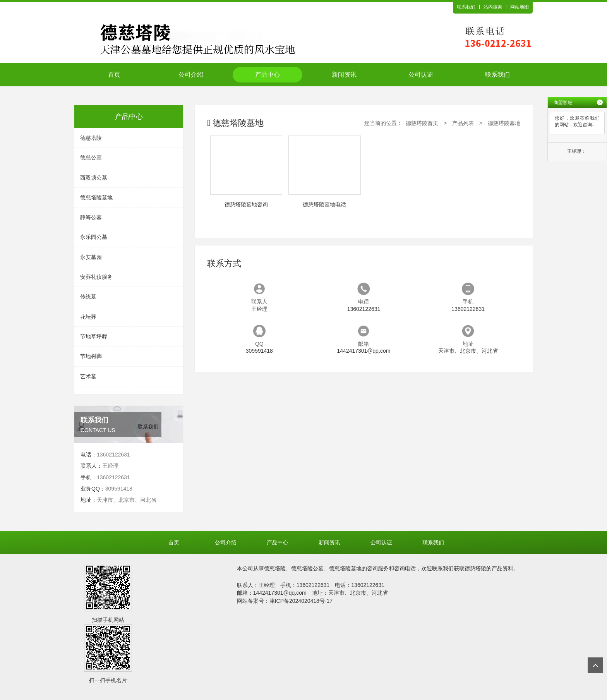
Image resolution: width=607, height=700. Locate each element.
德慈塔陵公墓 (307, 568)
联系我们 (466, 7)
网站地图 (520, 7)
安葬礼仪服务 (96, 277)
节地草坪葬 (94, 336)
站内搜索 (493, 7)
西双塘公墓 (94, 178)
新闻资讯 (344, 75)
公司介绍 (191, 75)
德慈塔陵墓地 (96, 197)
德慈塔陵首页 (422, 123)
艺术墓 (88, 376)
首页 (114, 75)
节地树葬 (91, 356)
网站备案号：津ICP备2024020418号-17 (285, 601)
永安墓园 (91, 257)
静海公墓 (91, 217)
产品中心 (267, 75)
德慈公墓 (91, 158)
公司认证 (421, 75)
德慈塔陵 (91, 138)
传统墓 (88, 297)
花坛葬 (88, 317)
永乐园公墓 (94, 237)
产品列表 (463, 123)
